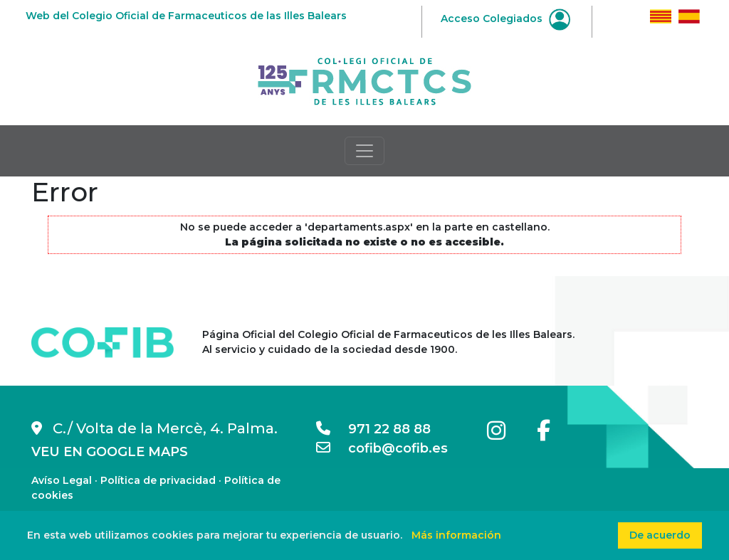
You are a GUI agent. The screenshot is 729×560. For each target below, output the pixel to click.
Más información (456, 535)
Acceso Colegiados (505, 19)
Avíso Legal (62, 480)
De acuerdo (660, 535)
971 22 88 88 (373, 429)
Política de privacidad (158, 480)
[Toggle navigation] (364, 151)
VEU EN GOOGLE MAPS (110, 452)
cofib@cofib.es (382, 448)
